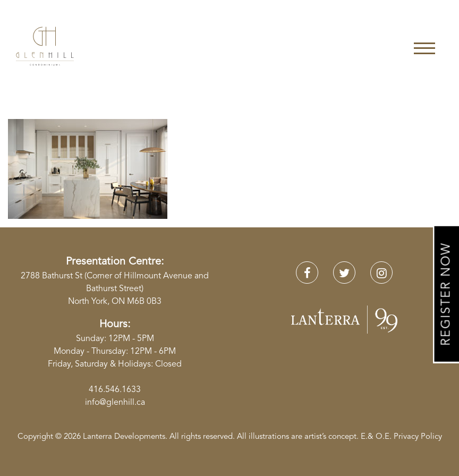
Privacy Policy (418, 437)
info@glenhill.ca (115, 403)
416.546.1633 (115, 390)
